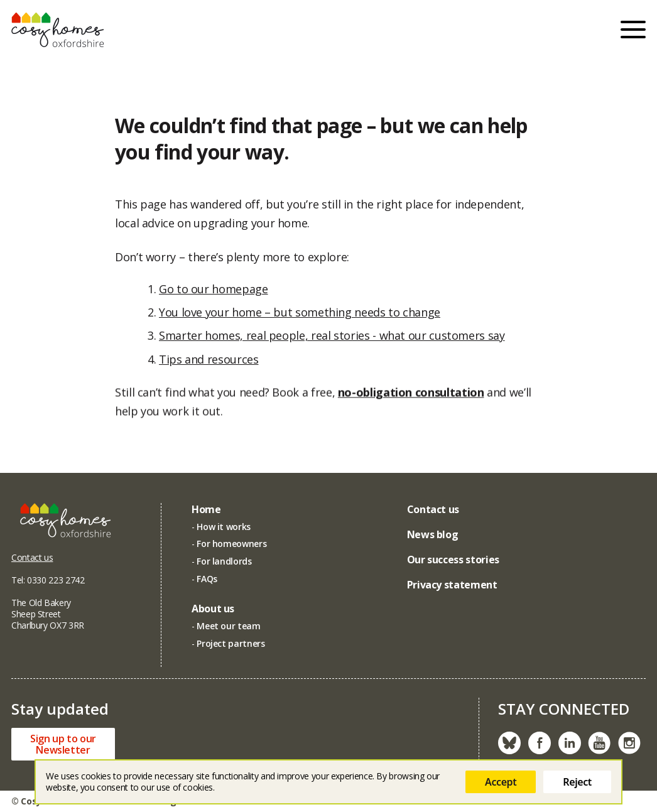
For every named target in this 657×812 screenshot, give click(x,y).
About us (213, 609)
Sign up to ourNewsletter (63, 744)
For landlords (224, 561)
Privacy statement (452, 585)
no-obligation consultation (411, 395)
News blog (433, 534)
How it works (224, 527)
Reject (577, 782)
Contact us (32, 557)
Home (206, 509)
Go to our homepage (214, 289)
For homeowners (231, 544)
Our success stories (453, 560)
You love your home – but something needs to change (300, 312)
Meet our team (228, 626)
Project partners (231, 643)
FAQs (207, 579)
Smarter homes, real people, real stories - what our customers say (332, 335)
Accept (501, 782)
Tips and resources (209, 359)
